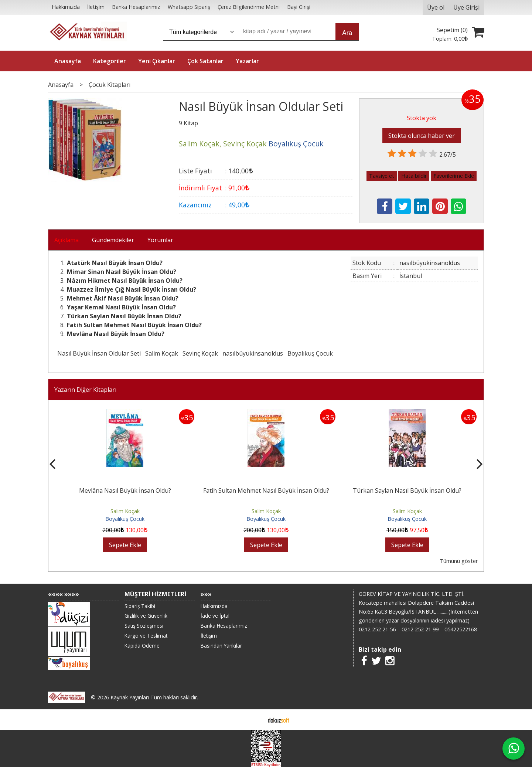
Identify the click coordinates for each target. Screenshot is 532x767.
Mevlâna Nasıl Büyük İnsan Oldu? (125, 491)
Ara (347, 33)
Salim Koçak (162, 353)
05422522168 (461, 629)
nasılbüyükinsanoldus (253, 353)
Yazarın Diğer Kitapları (85, 390)
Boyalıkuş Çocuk (310, 353)
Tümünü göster (459, 561)
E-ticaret (254, 720)
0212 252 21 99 (420, 629)
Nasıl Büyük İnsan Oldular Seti (99, 353)
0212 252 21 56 (377, 629)
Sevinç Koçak (200, 353)
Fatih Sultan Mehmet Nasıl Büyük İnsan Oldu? (266, 491)
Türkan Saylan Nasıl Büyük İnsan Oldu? (407, 491)
